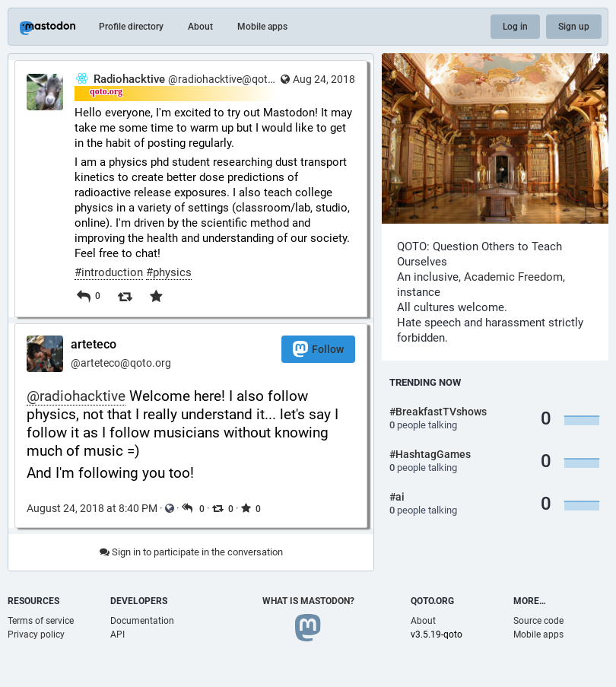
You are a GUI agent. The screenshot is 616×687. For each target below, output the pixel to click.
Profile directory (131, 27)
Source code (538, 621)
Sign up (574, 27)
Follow (318, 349)
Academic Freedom (513, 277)
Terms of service (41, 621)
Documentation (142, 621)
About (200, 27)
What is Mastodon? (308, 601)
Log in (515, 27)
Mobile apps (262, 27)
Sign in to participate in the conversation (191, 552)
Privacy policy (36, 635)
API (117, 635)
